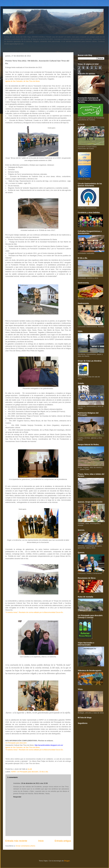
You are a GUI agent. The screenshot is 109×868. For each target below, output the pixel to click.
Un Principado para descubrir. (16, 743)
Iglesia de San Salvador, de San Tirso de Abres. (23, 81)
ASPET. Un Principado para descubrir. (25, 772)
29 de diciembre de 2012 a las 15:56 (34, 783)
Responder (17, 797)
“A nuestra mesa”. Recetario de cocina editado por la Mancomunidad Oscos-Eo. (34, 612)
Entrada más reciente (16, 841)
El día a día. (44, 772)
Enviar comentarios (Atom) (25, 846)
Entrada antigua (63, 841)
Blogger (67, 861)
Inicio (41, 841)
